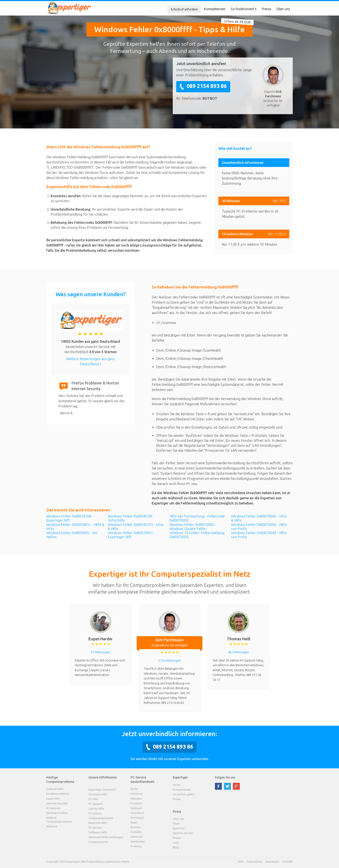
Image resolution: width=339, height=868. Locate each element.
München (136, 799)
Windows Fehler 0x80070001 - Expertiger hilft (131, 535)
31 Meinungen (101, 652)
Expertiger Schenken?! (102, 790)
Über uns (283, 9)
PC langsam (53, 808)
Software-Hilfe (98, 832)
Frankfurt (136, 803)
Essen (134, 822)
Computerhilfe (98, 794)
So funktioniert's (244, 9)
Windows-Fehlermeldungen (106, 837)
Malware (52, 826)
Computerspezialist (101, 818)
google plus (236, 786)
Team (176, 823)
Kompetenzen (215, 9)
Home (177, 785)
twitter (227, 786)
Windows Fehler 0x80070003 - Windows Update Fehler (193, 527)
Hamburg (137, 794)
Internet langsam (57, 803)
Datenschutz (254, 862)
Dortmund (137, 818)
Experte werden (183, 833)
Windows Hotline (57, 813)
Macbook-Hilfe (98, 823)
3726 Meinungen (169, 661)
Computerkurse (98, 842)
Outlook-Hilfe (55, 789)
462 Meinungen (238, 652)
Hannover (137, 837)
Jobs (176, 842)
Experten (179, 828)
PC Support (96, 804)
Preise (266, 9)
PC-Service (95, 828)
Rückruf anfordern (184, 9)
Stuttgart (136, 808)
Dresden (136, 832)
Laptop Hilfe (96, 809)
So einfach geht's (184, 794)
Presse (177, 838)
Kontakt (288, 862)
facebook (218, 786)
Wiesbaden (138, 841)
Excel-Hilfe (53, 799)
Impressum (273, 862)
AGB (241, 862)
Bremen (136, 827)
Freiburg (136, 846)
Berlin (134, 789)
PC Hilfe (93, 799)
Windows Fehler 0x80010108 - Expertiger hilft (70, 518)
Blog (176, 847)
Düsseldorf (137, 813)
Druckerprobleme (58, 794)
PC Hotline (95, 813)
